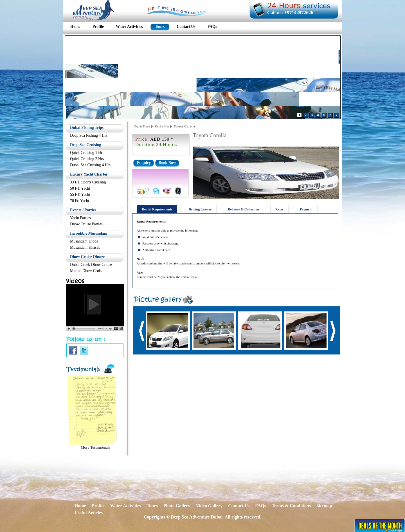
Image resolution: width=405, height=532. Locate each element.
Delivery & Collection (243, 209)
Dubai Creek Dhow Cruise (91, 265)
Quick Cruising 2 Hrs (87, 159)
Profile (98, 506)
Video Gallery (209, 506)
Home (80, 506)
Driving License (200, 209)
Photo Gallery (177, 506)
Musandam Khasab (85, 247)
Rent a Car (162, 126)
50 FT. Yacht (80, 188)
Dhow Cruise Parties (86, 224)
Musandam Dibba (84, 241)
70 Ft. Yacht (80, 201)
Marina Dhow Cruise (87, 271)
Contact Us (239, 506)
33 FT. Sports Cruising (88, 182)
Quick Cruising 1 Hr (86, 153)
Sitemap (324, 506)
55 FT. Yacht (80, 195)
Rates (279, 209)
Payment (306, 209)
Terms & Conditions (291, 506)
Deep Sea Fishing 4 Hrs (89, 135)
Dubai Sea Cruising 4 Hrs (90, 165)
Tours (152, 506)
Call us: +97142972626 (290, 13)
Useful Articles (89, 513)
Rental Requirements (157, 209)
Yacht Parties (80, 218)
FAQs (261, 506)
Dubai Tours (142, 126)
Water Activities (126, 506)
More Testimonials (95, 447)
